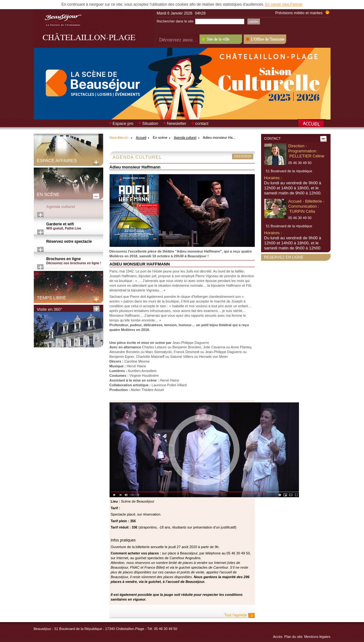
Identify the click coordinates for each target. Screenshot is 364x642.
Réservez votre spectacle (69, 242)
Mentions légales (317, 637)
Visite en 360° (50, 309)
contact (202, 123)
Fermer (296, 4)
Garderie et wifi (75, 226)
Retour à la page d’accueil (314, 124)
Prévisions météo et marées (299, 13)
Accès (278, 637)
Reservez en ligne (284, 257)
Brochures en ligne (75, 261)
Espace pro (123, 123)
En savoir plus (277, 4)
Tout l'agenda (235, 615)
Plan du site (293, 637)
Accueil (141, 138)
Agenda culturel (61, 207)
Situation (150, 123)
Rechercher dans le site (175, 21)
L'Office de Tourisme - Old (265, 39)
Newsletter (177, 123)
